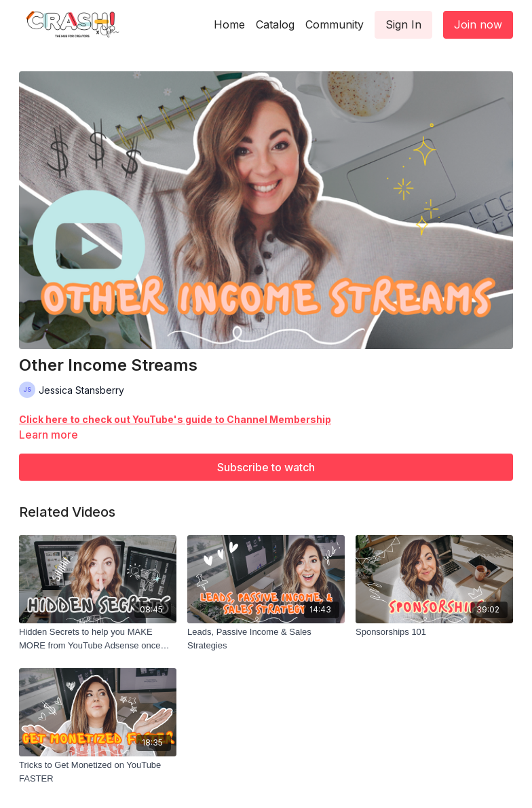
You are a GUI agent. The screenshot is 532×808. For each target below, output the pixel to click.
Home (229, 24)
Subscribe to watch (266, 467)
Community (335, 24)
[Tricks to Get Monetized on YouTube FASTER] (98, 772)
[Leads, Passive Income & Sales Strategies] (266, 639)
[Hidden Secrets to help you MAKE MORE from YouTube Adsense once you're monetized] (98, 639)
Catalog (275, 24)
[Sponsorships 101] (434, 632)
